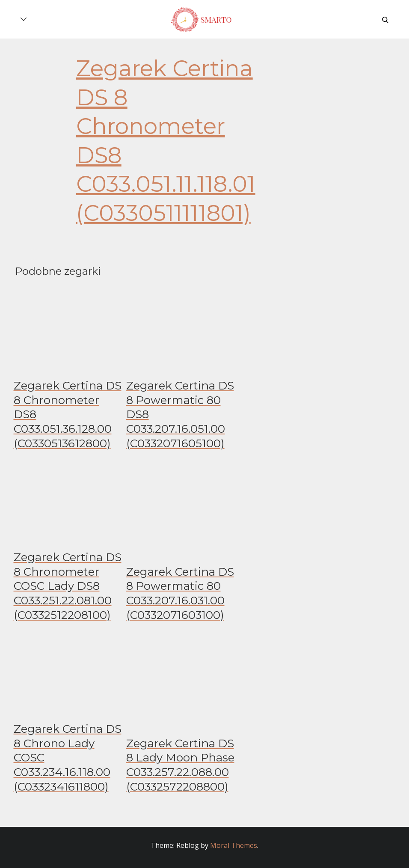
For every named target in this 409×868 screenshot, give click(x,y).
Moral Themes (234, 845)
